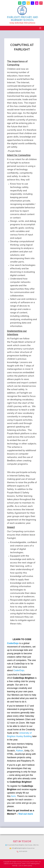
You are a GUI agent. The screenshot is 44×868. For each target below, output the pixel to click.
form (13, 796)
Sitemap (15, 866)
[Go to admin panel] (26, 866)
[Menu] (40, 28)
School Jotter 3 (22, 864)
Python (20, 751)
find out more (26, 814)
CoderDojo (13, 643)
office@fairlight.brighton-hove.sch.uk (23, 848)
